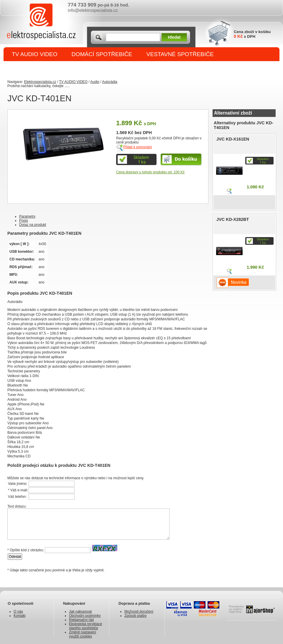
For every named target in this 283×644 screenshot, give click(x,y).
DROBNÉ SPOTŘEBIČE (43, 68)
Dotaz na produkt (33, 225)
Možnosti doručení (139, 612)
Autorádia (110, 82)
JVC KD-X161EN (233, 139)
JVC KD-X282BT (233, 219)
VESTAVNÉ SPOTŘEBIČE (180, 54)
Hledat (174, 37)
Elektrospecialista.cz (40, 82)
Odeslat (15, 557)
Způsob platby (135, 616)
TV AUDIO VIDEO (35, 54)
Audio (95, 82)
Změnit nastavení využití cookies (83, 634)
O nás (18, 612)
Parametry (27, 216)
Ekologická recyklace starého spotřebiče (85, 626)
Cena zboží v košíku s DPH (252, 34)
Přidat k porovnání (138, 147)
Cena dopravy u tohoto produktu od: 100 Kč (150, 172)
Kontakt (20, 616)
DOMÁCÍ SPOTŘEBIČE (102, 54)
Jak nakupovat (80, 612)
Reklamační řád (81, 620)
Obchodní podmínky (85, 616)
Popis (24, 221)
